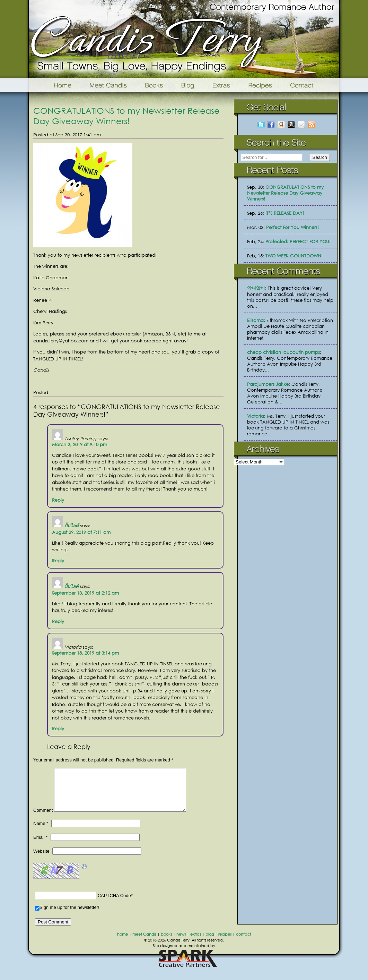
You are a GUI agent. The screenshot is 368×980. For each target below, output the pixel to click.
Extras (221, 85)
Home (54, 85)
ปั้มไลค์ (72, 526)
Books (155, 85)
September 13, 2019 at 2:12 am (85, 593)
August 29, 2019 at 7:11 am (81, 532)
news (181, 943)
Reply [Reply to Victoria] (58, 729)
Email (40, 846)
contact (244, 943)
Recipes (261, 85)
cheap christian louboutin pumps (283, 352)
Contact (313, 85)
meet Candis (144, 943)
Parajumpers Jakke (268, 384)
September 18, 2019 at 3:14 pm (85, 653)
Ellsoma (255, 320)
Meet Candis (110, 85)
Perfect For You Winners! (292, 227)
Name (41, 832)
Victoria (256, 416)
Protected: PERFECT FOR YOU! (298, 242)
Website (41, 859)
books (166, 943)
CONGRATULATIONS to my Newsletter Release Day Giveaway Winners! (126, 116)
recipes (225, 943)
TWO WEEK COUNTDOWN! (294, 256)
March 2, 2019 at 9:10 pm (80, 445)
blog (210, 943)
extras (196, 943)
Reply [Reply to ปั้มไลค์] (58, 561)
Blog (188, 85)
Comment (43, 819)
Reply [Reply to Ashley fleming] (58, 500)
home (122, 943)
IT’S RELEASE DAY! (285, 213)
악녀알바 (256, 288)
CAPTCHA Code (114, 904)
